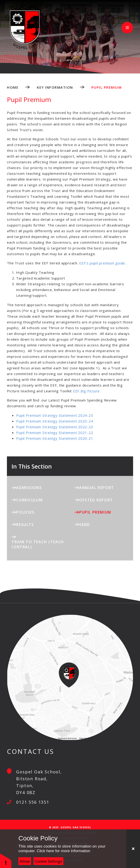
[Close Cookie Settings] (133, 849)
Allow (25, 861)
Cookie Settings (48, 861)
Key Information (55, 87)
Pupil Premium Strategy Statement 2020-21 (55, 438)
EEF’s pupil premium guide (102, 263)
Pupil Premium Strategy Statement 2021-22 (55, 433)
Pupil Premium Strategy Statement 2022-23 (55, 427)
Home (13, 87)
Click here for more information (63, 851)
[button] (6, 861)
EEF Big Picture (86, 391)
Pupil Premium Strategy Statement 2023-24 (55, 421)
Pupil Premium (107, 87)
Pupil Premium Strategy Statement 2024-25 (55, 415)
